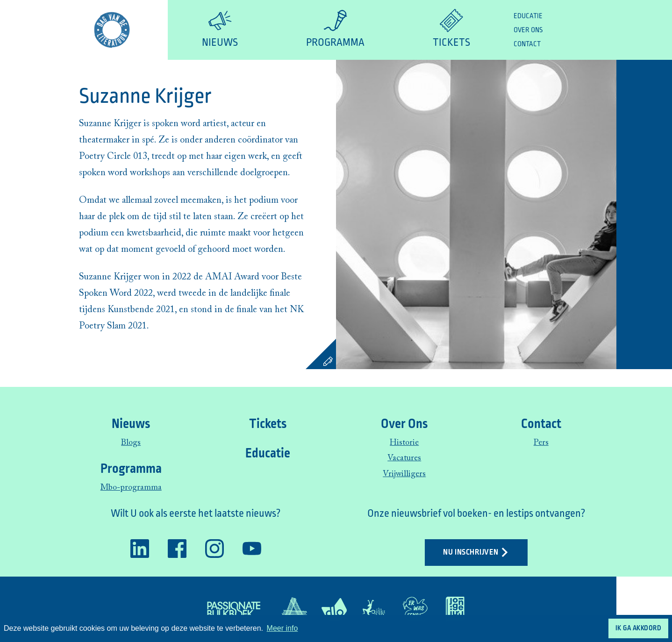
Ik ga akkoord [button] (638, 628)
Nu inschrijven (476, 552)
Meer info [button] (282, 628)
